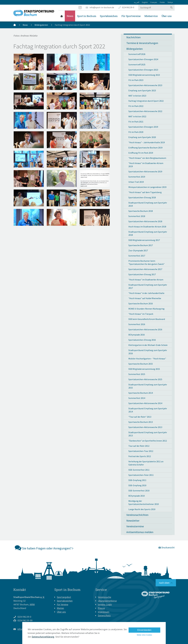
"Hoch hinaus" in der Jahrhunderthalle (146, 293)
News (70, 16)
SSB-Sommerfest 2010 (139, 491)
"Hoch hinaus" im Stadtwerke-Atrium (146, 280)
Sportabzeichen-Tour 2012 (141, 451)
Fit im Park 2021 (136, 122)
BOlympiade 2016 (137, 335)
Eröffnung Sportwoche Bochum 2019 (145, 148)
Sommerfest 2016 (137, 324)
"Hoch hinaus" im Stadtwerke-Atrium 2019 (146, 165)
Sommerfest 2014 (137, 398)
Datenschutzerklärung (43, 637)
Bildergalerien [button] (135, 49)
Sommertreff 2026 (137, 54)
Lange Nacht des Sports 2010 (142, 509)
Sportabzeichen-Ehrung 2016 (142, 340)
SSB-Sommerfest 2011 (139, 470)
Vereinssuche (104, 597)
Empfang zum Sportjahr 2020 (142, 137)
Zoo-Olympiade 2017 (138, 250)
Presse (101, 608)
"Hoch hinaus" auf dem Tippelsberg (145, 192)
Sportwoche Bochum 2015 (141, 364)
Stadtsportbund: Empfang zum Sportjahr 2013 (148, 434)
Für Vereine (63, 604)
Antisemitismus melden (140, 532)
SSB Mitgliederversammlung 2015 (144, 369)
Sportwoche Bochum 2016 (141, 303)
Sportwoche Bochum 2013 (141, 422)
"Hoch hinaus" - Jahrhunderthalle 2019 (147, 142)
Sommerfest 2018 (137, 216)
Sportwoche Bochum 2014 (141, 393)
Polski (162, 2)
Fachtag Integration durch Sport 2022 (146, 101)
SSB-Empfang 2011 (137, 480)
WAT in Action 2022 (137, 116)
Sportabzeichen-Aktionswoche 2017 (145, 269)
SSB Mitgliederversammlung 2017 (144, 240)
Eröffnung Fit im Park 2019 (141, 153)
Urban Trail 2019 (136, 182)
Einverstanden (144, 630)
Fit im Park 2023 (136, 80)
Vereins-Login (105, 604)
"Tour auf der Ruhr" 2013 (140, 417)
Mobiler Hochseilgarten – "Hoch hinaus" (147, 359)
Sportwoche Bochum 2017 (141, 245)
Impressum (104, 612)
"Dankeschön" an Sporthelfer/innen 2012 (148, 441)
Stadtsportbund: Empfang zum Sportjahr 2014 (148, 410)
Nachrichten (133, 37)
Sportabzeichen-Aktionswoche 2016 (145, 329)
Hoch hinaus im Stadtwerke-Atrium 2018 (147, 227)
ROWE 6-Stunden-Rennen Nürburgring (146, 309)
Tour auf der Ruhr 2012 (139, 446)
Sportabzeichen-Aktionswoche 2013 (145, 427)
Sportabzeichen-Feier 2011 (141, 475)
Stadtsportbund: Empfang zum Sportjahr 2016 (148, 352)
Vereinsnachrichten (137, 515)
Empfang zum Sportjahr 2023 (142, 90)
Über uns (167, 16)
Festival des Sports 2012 (140, 456)
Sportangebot (64, 597)
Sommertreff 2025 (137, 64)
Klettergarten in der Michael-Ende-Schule (148, 345)
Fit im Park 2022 (136, 106)
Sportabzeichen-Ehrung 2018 (142, 197)
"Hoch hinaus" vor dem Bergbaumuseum (147, 158)
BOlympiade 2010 (137, 496)
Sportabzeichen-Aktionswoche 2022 (145, 111)
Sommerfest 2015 (137, 374)
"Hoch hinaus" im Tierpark (141, 314)
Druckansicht (167, 547)
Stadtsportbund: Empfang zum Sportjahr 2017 (148, 286)
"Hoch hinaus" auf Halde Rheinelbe (145, 298)
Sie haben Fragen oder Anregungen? (44, 548)
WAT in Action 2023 (137, 96)
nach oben (164, 583)
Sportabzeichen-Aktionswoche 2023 (145, 85)
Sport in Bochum (87, 16)
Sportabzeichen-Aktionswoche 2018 (145, 221)
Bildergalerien (41, 25)
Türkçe (170, 2)
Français (154, 2)
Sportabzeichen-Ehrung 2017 (142, 274)
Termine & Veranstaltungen (142, 43)
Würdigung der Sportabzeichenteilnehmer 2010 (144, 503)
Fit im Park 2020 (136, 132)
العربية (137, 2)
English (145, 2)
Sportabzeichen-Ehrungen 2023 (143, 70)
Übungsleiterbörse (107, 601)
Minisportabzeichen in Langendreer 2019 (147, 187)
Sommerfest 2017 (137, 256)
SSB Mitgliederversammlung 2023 (144, 75)
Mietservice (151, 16)
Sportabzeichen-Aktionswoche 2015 (145, 379)
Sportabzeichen (109, 16)
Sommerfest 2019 (137, 177)
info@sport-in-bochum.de (102, 7)
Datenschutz (104, 616)
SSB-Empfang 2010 (137, 485)
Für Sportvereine (131, 16)
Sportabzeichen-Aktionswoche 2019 (145, 171)
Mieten (60, 608)
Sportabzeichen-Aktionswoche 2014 (145, 403)
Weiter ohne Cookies (144, 635)
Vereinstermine (135, 526)
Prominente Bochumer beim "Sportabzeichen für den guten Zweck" (146, 262)
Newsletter (133, 521)
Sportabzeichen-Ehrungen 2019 (143, 127)
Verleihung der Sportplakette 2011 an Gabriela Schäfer (146, 463)
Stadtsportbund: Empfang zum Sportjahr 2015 (148, 386)
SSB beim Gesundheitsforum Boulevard (147, 319)
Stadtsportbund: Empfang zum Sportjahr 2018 (148, 233)
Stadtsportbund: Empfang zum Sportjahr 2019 (148, 204)
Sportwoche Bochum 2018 (141, 211)
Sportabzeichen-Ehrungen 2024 (143, 59)
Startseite (62, 16)
